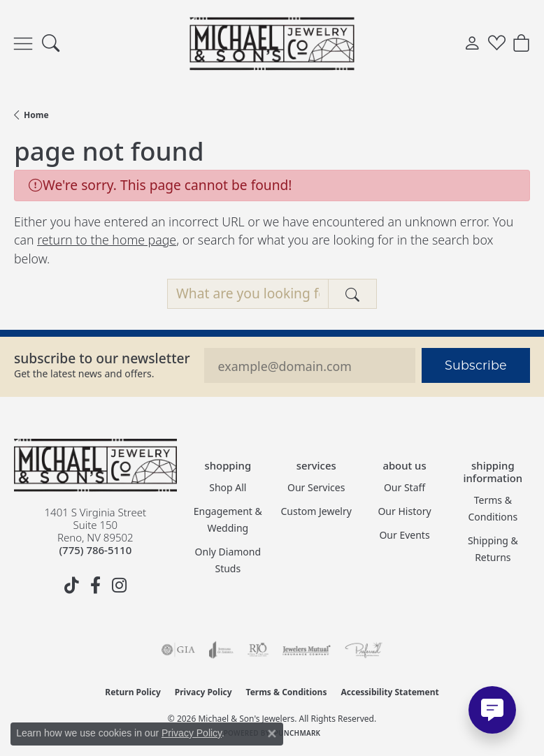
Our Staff (405, 487)
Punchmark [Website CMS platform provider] (298, 733)
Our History (404, 511)
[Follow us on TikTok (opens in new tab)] (71, 586)
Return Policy (133, 692)
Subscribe (476, 365)
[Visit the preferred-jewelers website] (364, 650)
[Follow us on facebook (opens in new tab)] (95, 586)
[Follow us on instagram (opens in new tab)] (119, 586)
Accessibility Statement (389, 692)
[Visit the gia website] (178, 650)
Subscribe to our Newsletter (102, 358)
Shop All (228, 487)
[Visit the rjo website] (258, 650)
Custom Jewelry (316, 511)
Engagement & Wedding (228, 519)
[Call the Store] (95, 550)
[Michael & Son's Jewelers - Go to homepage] (95, 465)
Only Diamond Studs (228, 560)
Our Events (404, 535)
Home (36, 115)
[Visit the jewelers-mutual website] (307, 650)
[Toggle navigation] (23, 44)
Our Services (316, 487)
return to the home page (107, 240)
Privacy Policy (203, 692)
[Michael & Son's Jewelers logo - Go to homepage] (272, 43)
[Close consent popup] (272, 734)
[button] (51, 44)
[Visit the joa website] (221, 650)
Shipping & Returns (493, 549)
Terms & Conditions (493, 508)
